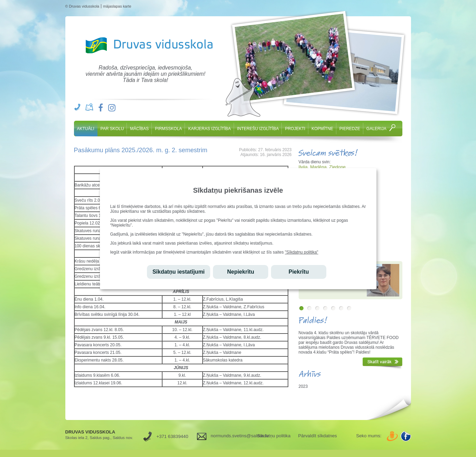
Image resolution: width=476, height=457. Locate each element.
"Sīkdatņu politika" (302, 252)
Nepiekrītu (241, 272)
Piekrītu (299, 272)
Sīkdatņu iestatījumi (179, 272)
